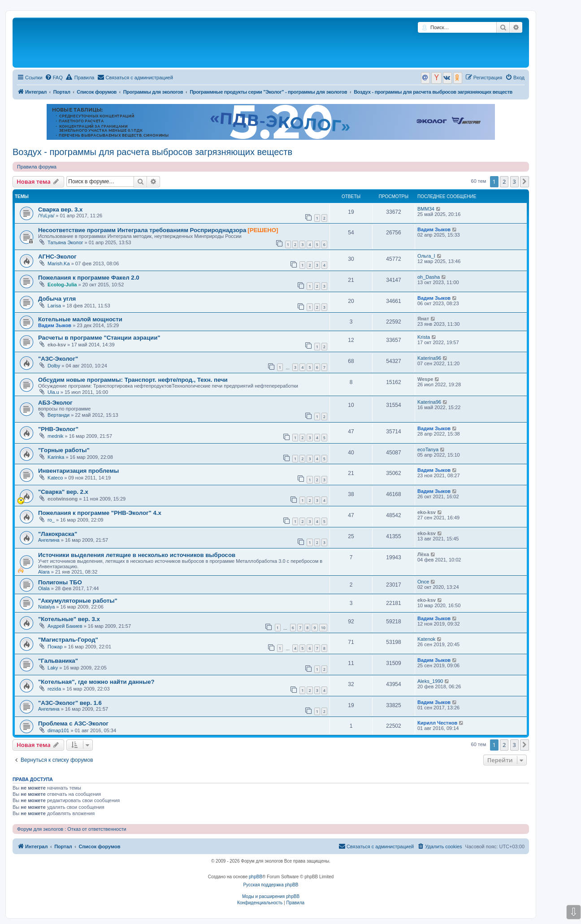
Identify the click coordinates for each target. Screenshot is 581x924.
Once (423, 582)
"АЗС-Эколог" (58, 359)
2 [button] (504, 181)
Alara (44, 572)
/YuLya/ (46, 216)
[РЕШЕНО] (263, 230)
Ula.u (53, 392)
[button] (525, 181)
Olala (44, 588)
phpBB (256, 877)
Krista (424, 337)
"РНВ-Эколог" (58, 429)
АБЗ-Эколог (55, 403)
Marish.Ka (59, 263)
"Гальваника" (58, 661)
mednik (55, 436)
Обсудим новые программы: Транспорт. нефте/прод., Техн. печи (133, 380)
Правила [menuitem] (80, 77)
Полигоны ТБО (60, 582)
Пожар (55, 647)
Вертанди (59, 415)
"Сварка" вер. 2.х (63, 492)
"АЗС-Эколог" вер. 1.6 (70, 703)
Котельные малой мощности (80, 319)
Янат (423, 319)
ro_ (51, 520)
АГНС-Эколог (57, 257)
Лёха (423, 554)
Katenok (426, 639)
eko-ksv (57, 345)
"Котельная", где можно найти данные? (96, 682)
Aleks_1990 (430, 681)
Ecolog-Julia (62, 285)
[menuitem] (54, 78)
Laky (53, 668)
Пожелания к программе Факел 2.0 (89, 278)
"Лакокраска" (58, 534)
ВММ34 (426, 209)
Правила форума (37, 167)
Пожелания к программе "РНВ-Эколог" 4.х (100, 513)
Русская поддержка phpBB (271, 885)
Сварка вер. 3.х (60, 209)
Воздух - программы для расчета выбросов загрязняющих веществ (152, 152)
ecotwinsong (63, 499)
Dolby (54, 366)
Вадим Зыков (434, 229)
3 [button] (514, 181)
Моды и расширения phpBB (271, 896)
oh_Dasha (429, 277)
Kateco (55, 478)
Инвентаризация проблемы (78, 471)
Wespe (425, 379)
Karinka (56, 457)
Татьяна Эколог (65, 242)
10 (323, 628)
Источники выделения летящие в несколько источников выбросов (137, 555)
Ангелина (49, 540)
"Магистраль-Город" (68, 640)
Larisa (54, 306)
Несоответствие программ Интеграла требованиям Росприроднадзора (142, 230)
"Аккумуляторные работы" (78, 601)
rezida (54, 689)
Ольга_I (426, 256)
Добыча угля (57, 299)
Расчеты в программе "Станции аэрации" (99, 338)
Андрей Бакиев (65, 626)
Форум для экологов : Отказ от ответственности (72, 829)
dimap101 (58, 730)
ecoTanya (428, 449)
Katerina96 (429, 358)
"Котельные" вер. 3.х (69, 619)
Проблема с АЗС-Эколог (73, 723)
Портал (62, 92)
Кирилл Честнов (437, 723)
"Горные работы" (64, 450)
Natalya (46, 607)
